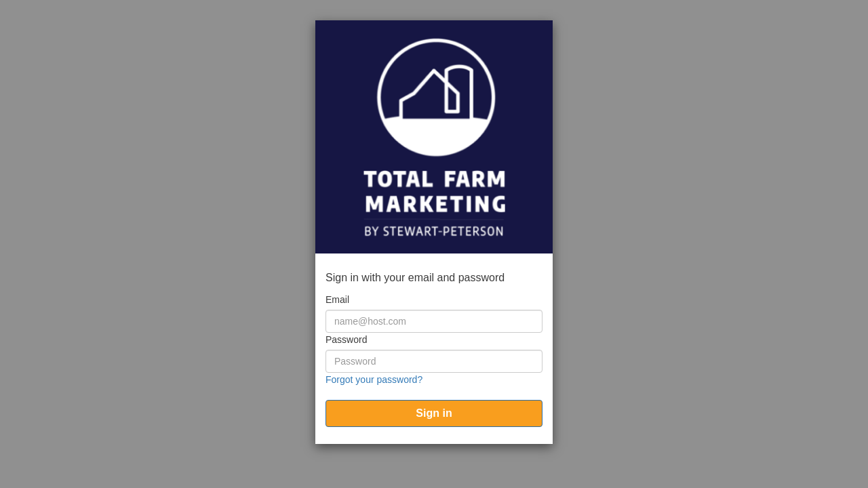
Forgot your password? (374, 380)
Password (346, 340)
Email (337, 300)
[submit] (434, 413)
